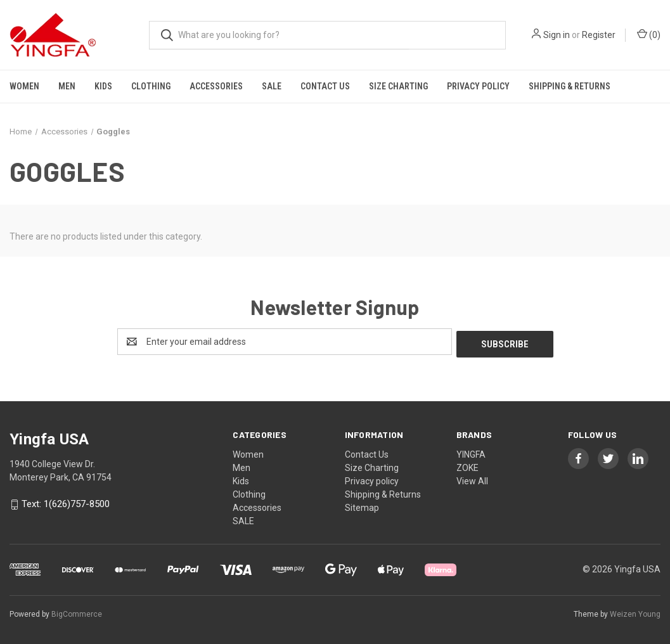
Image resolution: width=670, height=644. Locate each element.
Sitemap (362, 505)
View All (472, 479)
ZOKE (467, 465)
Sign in (557, 35)
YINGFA (471, 452)
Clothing (151, 86)
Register (599, 35)
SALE (272, 86)
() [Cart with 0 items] (649, 34)
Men (67, 86)
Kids (103, 86)
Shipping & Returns (570, 86)
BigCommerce (77, 612)
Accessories (216, 86)
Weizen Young (635, 612)
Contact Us (325, 86)
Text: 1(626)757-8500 (66, 502)
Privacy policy (478, 86)
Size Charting (398, 86)
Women (24, 86)
